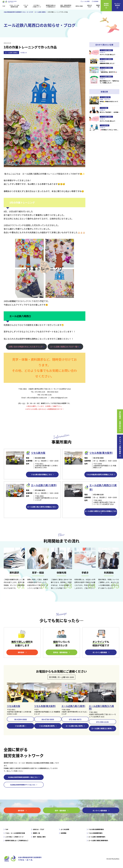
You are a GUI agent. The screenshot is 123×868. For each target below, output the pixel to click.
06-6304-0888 (21, 719)
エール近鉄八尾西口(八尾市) (101, 707)
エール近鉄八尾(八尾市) (73, 706)
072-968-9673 (75, 719)
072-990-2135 (102, 722)
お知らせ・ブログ (39, 829)
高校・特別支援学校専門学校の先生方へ (66, 6)
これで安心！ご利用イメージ (37, 6)
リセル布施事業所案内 (95, 833)
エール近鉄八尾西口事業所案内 (98, 840)
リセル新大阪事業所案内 (96, 829)
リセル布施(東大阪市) (101, 453)
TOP (4, 6)
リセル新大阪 (13, 706)
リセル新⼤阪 (38, 453)
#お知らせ (24, 53)
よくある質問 (86, 1)
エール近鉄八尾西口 (11, 53)
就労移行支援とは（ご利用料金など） (51, 6)
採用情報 (96, 1)
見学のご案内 (79, 6)
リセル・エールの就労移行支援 (14, 6)
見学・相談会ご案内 (39, 837)
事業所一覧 (98, 6)
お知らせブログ (89, 6)
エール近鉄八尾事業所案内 (97, 837)
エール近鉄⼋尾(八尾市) (44, 485)
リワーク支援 (26, 6)
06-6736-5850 (48, 719)
